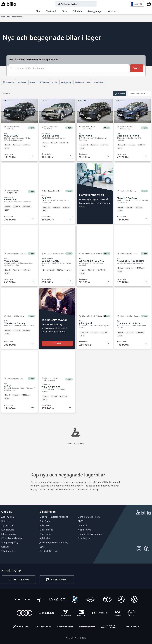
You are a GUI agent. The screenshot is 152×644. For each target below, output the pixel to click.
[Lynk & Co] (57, 600)
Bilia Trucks (84, 538)
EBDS (81, 521)
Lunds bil (83, 525)
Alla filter (9, 82)
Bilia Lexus (45, 525)
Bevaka (120, 94)
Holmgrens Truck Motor (90, 534)
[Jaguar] (131, 627)
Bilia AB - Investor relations (54, 517)
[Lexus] (21, 627)
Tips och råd (8, 525)
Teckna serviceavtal (54, 320)
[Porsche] (43, 627)
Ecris (42, 547)
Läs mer (57, 344)
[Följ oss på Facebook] (147, 549)
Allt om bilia (8, 517)
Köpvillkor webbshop (12, 538)
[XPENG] (100, 613)
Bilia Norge (45, 534)
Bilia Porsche (46, 530)
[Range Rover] (65, 627)
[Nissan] (131, 613)
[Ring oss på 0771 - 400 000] (19, 579)
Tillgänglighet (8, 551)
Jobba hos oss (9, 534)
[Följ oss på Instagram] (139, 549)
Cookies (5, 547)
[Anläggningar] (95, 11)
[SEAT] (81, 613)
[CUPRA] (66, 613)
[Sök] (76, 4)
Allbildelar (45, 538)
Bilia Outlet (45, 521)
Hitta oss (6, 521)
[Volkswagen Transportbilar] (118, 613)
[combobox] (69, 68)
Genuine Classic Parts (89, 517)
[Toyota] (107, 600)
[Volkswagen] (134, 600)
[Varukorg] (149, 4)
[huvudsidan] (143, 513)
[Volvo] (22, 600)
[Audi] (25, 613)
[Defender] (87, 627)
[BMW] (75, 600)
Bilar (3, 17)
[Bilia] (9, 4)
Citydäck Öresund (49, 551)
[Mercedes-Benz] (121, 600)
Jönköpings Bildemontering (54, 542)
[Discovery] (109, 627)
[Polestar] (40, 600)
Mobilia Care (84, 530)
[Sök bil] (137, 68)
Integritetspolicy (10, 542)
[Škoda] (47, 613)
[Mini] (91, 600)
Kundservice (8, 530)
